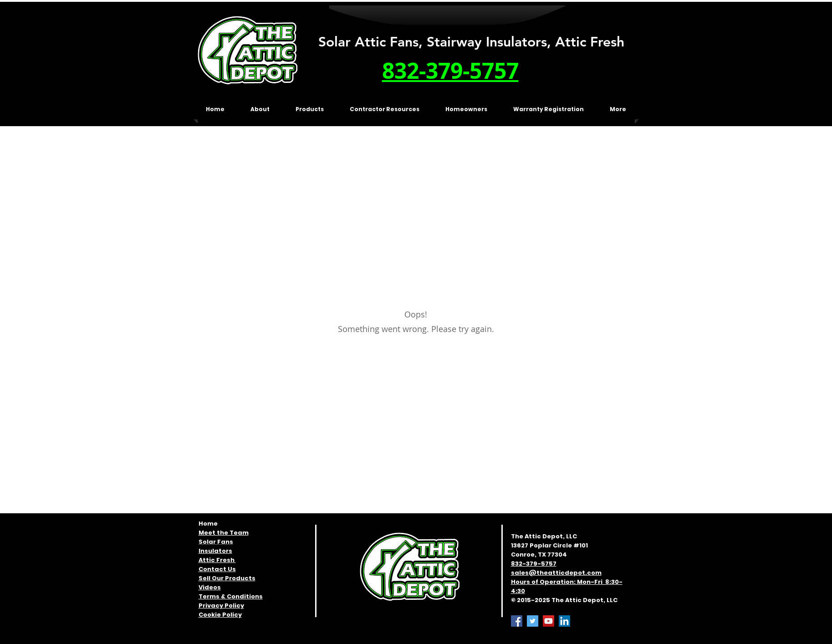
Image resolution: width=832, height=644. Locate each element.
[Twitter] (533, 621)
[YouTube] (549, 621)
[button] (310, 109)
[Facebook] (517, 621)
